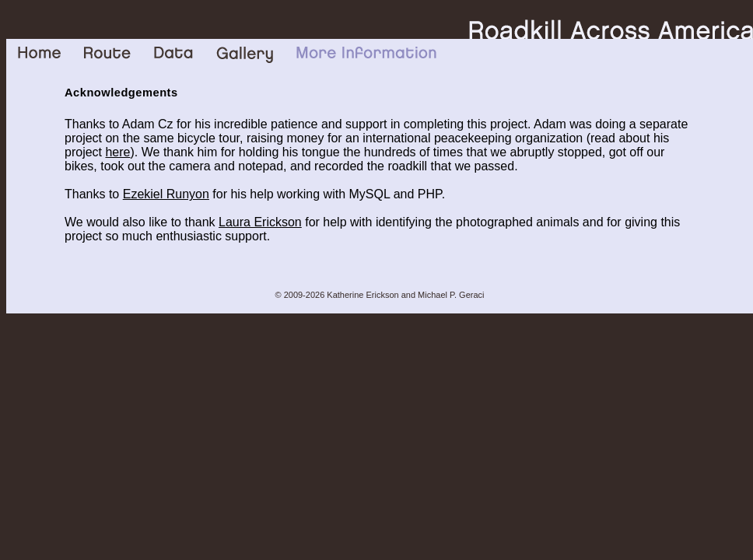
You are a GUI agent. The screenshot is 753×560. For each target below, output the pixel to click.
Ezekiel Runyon (166, 194)
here (117, 152)
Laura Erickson (260, 222)
